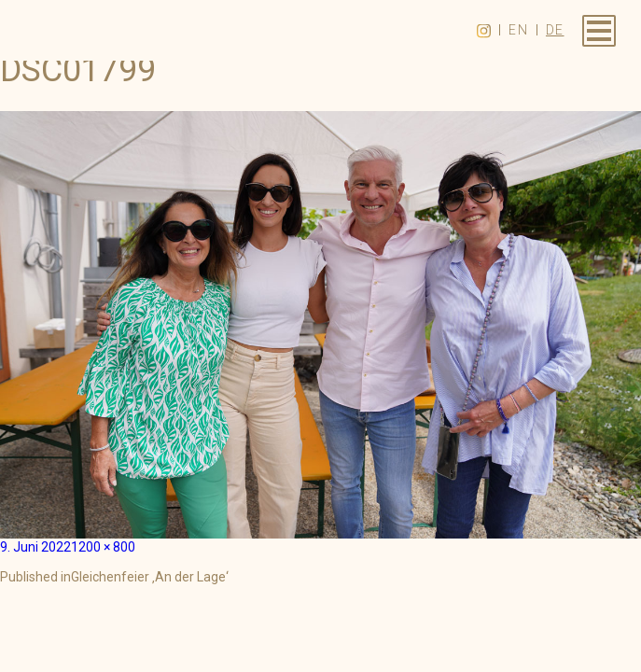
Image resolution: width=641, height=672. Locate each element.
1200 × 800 (103, 547)
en (518, 30)
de (555, 30)
